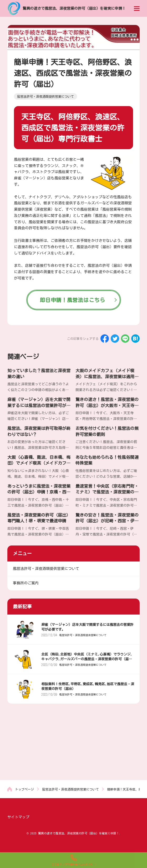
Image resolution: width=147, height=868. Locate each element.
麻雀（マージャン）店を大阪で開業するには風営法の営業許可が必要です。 (39, 405)
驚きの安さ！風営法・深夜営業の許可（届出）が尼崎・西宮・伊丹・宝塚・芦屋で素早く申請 (107, 521)
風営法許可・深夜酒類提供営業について (83, 635)
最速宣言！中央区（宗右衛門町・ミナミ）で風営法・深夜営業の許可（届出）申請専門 (107, 492)
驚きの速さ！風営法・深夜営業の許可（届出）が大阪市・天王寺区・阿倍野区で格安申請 (107, 405)
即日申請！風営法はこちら (72, 300)
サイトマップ (18, 817)
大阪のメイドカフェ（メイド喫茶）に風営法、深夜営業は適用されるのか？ (107, 376)
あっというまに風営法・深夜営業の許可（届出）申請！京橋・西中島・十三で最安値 (39, 492)
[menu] (137, 8)
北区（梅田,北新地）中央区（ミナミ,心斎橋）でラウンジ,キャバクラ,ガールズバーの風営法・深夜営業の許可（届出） (87, 659)
